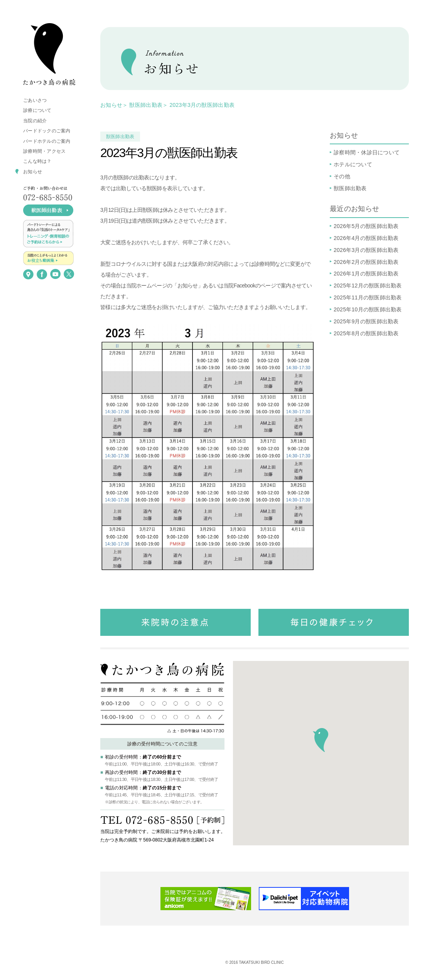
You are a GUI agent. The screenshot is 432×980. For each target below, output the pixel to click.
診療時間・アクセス (44, 151)
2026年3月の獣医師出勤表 (366, 250)
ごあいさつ (35, 100)
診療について (37, 110)
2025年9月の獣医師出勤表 (366, 321)
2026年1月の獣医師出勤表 (366, 274)
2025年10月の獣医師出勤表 (368, 309)
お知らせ (33, 172)
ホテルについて (353, 164)
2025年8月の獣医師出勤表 (366, 333)
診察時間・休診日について (367, 152)
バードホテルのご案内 (47, 141)
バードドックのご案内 (47, 131)
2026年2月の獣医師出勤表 (366, 262)
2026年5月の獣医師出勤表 (366, 226)
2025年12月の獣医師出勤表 (368, 286)
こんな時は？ (37, 161)
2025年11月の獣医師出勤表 (368, 297)
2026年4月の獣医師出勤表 (366, 238)
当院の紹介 (35, 121)
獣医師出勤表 (146, 105)
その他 (342, 176)
